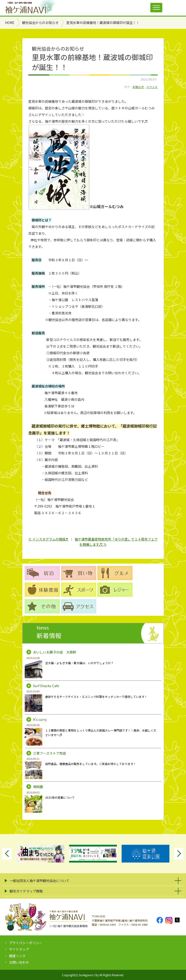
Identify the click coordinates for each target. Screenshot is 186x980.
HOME (10, 23)
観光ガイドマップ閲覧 (26, 891)
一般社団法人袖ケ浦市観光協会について (39, 881)
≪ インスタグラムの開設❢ (48, 539)
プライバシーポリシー (26, 943)
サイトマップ (19, 949)
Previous (7, 854)
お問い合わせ (19, 962)
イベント (152, 87)
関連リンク (17, 956)
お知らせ (138, 87)
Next (179, 854)
